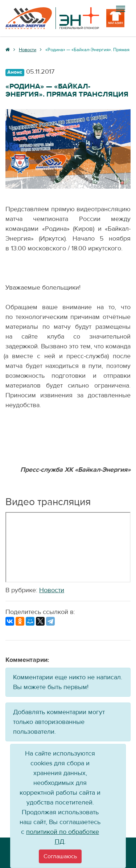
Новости (52, 590)
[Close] (60, 856)
